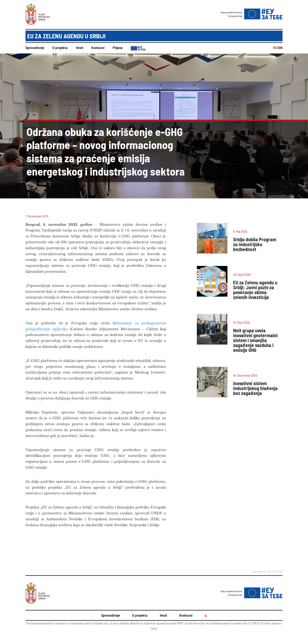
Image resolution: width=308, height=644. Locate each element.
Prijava (118, 48)
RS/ (276, 48)
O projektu (60, 48)
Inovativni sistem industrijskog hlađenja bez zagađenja (255, 388)
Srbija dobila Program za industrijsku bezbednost (255, 244)
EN (280, 48)
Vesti (80, 48)
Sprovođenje (35, 48)
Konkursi (98, 48)
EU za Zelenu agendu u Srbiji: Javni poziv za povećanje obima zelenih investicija (255, 290)
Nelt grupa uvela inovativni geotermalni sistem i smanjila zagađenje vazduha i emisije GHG (255, 340)
